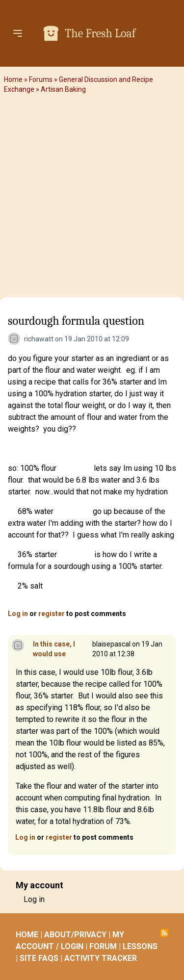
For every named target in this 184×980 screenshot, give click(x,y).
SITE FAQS (39, 958)
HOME (27, 935)
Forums (41, 79)
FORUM (103, 946)
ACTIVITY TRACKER (101, 958)
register (52, 614)
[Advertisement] (92, 197)
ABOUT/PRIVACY (75, 935)
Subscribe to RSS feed (164, 933)
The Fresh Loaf (100, 33)
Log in (18, 614)
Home (13, 79)
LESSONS (140, 946)
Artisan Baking (63, 89)
